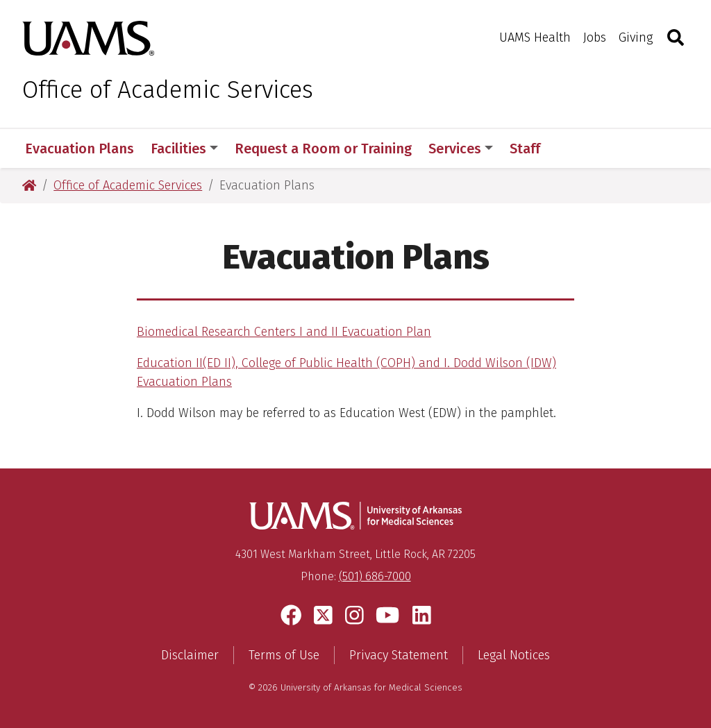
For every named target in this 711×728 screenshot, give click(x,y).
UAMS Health (535, 37)
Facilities (184, 149)
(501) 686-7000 (375, 576)
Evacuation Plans (80, 149)
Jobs (595, 37)
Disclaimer (190, 655)
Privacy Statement (399, 655)
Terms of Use (284, 655)
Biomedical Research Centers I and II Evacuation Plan (284, 332)
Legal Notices (514, 655)
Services (461, 149)
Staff (525, 149)
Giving (636, 37)
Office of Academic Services (168, 90)
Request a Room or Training (323, 149)
